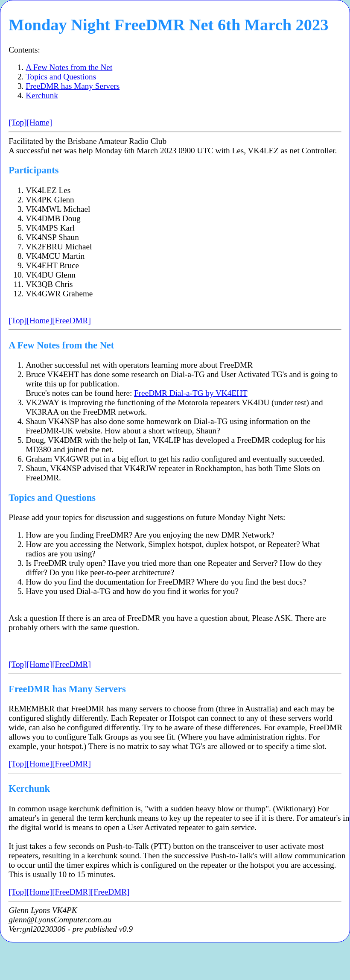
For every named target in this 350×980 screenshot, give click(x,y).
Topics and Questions (61, 77)
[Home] (40, 122)
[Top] (17, 122)
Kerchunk (42, 95)
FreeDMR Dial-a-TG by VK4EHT (191, 393)
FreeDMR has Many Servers (73, 86)
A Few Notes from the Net (69, 67)
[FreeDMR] (71, 320)
